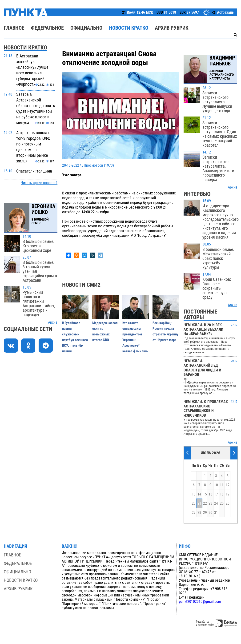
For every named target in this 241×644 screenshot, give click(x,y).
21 (199, 503)
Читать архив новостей (39, 183)
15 (205, 494)
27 (194, 513)
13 (194, 494)
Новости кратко (129, 28)
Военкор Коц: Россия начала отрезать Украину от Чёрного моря (165, 331)
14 (199, 494)
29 (205, 513)
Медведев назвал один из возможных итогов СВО (105, 331)
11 (222, 485)
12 (228, 485)
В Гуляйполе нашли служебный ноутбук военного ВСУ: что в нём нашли (75, 337)
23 (210, 503)
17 (216, 494)
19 (228, 494)
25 (222, 503)
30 (210, 513)
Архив (53, 322)
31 (216, 513)
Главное (14, 28)
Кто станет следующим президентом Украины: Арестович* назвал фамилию (135, 337)
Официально (86, 28)
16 (210, 494)
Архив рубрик (172, 28)
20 (194, 503)
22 (205, 503)
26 (228, 503)
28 (199, 513)
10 (216, 485)
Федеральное (47, 28)
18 (222, 494)
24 (216, 503)
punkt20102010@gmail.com (200, 602)
